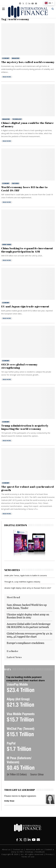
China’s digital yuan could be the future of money (28, 124)
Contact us (18, 849)
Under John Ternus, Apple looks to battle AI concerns (26, 575)
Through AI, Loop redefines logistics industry (22, 582)
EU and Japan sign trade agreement (25, 306)
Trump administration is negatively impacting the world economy (25, 427)
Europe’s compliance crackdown (26, 643)
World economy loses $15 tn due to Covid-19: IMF (24, 189)
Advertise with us (34, 849)
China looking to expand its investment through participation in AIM (27, 250)
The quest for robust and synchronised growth (28, 488)
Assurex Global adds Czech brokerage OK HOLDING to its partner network (29, 625)
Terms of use (28, 857)
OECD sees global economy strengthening (19, 366)
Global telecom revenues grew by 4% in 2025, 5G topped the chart (29, 635)
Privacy (49, 854)
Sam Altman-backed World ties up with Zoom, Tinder (27, 606)
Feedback (40, 852)
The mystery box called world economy (28, 62)
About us (6, 849)
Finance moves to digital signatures (20, 796)
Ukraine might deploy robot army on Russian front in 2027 (28, 588)
